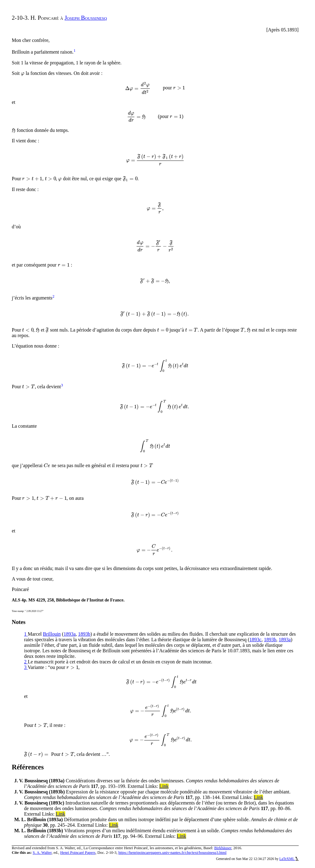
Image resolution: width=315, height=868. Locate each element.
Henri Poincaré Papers (78, 853)
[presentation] (23, 73)
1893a (70, 634)
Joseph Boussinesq (86, 18)
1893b (84, 634)
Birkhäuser (223, 848)
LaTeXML (289, 859)
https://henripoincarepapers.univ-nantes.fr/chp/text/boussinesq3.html (172, 853)
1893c (255, 640)
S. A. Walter (42, 853)
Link (164, 786)
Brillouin (52, 634)
